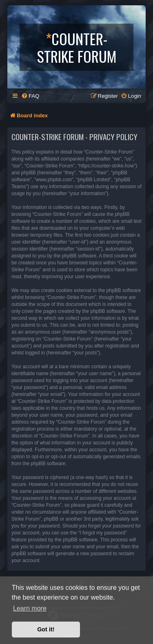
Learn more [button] (30, 608)
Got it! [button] (46, 629)
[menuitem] (30, 96)
